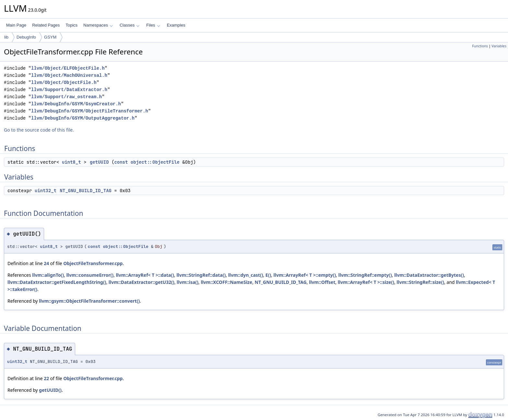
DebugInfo (26, 37)
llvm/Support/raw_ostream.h (66, 97)
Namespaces (98, 25)
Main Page (16, 25)
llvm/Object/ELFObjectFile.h (68, 68)
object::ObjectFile (155, 162)
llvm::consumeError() (90, 275)
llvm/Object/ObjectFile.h (64, 82)
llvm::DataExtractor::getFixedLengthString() (57, 282)
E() (268, 275)
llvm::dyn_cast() (246, 275)
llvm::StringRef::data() (201, 275)
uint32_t (46, 191)
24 (46, 263)
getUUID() (50, 390)
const (121, 162)
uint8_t (71, 162)
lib (6, 37)
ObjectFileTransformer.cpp (93, 263)
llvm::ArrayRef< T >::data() (145, 275)
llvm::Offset (322, 282)
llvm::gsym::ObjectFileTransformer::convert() (89, 301)
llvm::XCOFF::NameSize (227, 282)
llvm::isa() (187, 282)
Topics (71, 25)
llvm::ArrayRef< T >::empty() (305, 275)
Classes (130, 25)
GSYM (50, 37)
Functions (480, 46)
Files (153, 25)
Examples (176, 25)
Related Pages (46, 25)
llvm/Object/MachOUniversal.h (69, 75)
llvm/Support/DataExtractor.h (69, 90)
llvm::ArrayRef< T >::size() (366, 282)
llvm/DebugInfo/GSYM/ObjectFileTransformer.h (90, 111)
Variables (499, 46)
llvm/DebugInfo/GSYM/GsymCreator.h (76, 104)
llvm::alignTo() (48, 275)
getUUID (99, 162)
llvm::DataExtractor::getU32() (141, 282)
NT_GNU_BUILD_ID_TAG (86, 191)
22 (46, 378)
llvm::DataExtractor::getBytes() (429, 275)
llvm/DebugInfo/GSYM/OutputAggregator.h (83, 118)
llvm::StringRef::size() (420, 282)
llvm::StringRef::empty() (365, 275)
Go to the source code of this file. (39, 130)
